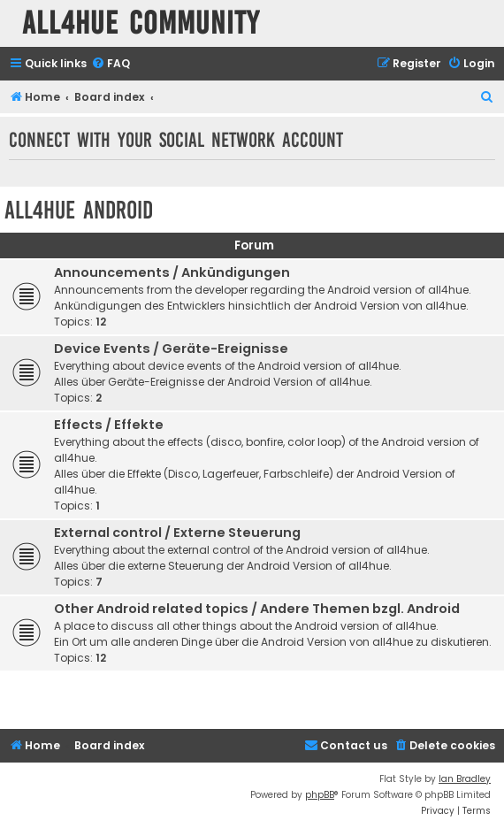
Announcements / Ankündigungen (172, 272)
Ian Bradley (465, 779)
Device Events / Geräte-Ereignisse (171, 349)
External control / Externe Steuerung (177, 533)
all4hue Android (79, 210)
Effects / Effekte (109, 425)
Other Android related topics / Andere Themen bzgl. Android (257, 609)
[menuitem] (111, 64)
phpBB (320, 795)
